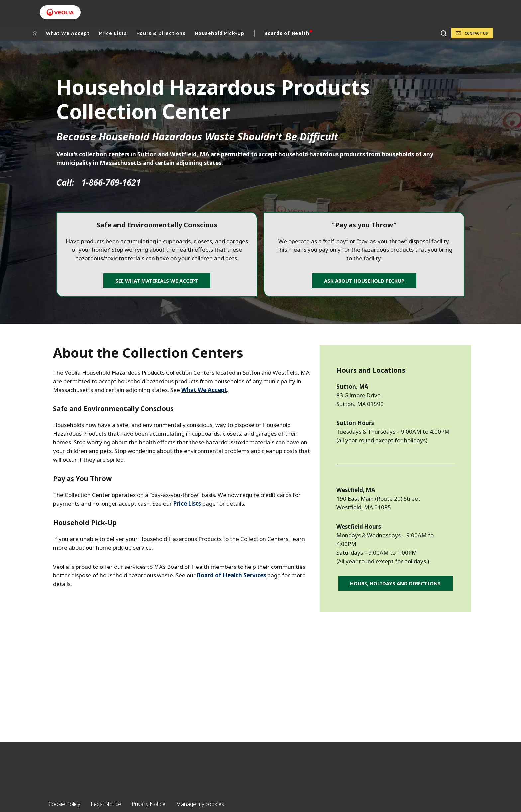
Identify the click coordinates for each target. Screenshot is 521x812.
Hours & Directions (161, 33)
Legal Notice (106, 804)
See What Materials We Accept (157, 281)
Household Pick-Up (220, 33)
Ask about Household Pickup (364, 281)
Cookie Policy (64, 804)
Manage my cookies (200, 804)
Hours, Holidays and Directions (395, 583)
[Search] (443, 33)
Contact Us (476, 33)
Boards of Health (287, 33)
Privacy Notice (149, 804)
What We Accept (68, 33)
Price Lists (113, 33)
